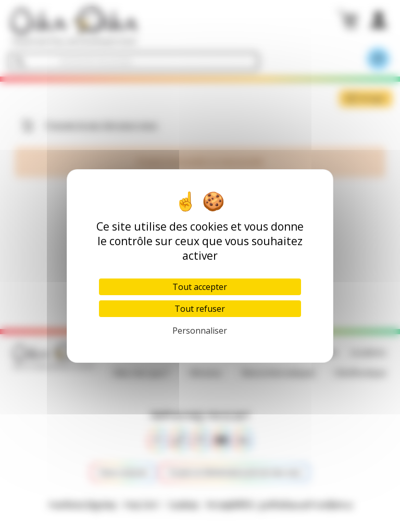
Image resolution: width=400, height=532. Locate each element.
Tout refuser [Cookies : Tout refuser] (200, 309)
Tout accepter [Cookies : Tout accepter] (200, 287)
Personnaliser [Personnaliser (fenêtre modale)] (200, 331)
